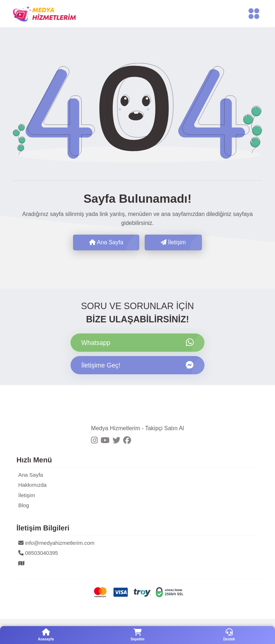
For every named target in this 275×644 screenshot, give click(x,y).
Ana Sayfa (106, 242)
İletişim (173, 242)
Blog (24, 505)
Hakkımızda (32, 485)
